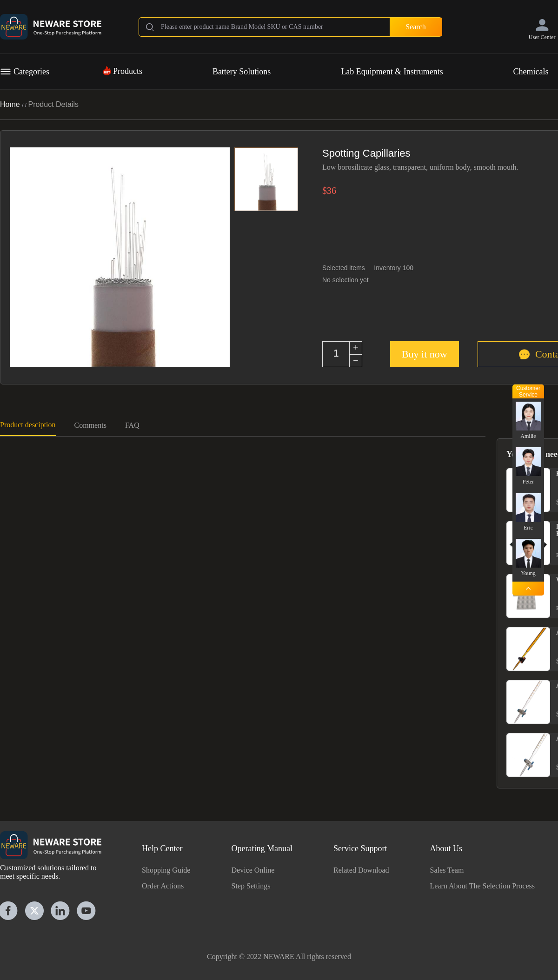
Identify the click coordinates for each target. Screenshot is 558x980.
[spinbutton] (336, 353)
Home (11, 104)
